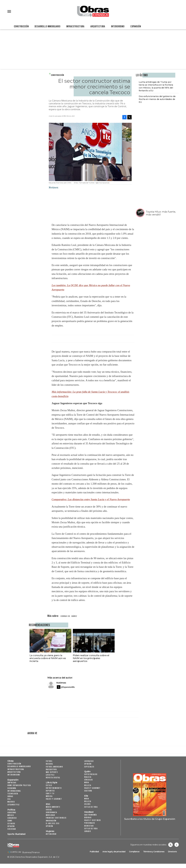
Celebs (87, 804)
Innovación (51, 821)
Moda (87, 782)
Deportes (50, 791)
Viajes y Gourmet (54, 799)
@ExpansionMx (68, 687)
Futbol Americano (54, 767)
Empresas (12, 782)
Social (49, 810)
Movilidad (50, 815)
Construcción (21, 26)
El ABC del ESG (53, 823)
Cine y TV (50, 793)
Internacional (14, 791)
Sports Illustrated (16, 834)
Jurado (88, 831)
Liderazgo (89, 761)
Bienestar (89, 826)
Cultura (88, 791)
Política (11, 810)
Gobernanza (51, 812)
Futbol (49, 761)
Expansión (136, 26)
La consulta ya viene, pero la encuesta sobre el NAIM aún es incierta (69, 658)
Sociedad (12, 829)
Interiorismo (118, 26)
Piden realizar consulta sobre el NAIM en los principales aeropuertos (112, 658)
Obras (10, 761)
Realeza (88, 777)
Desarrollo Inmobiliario (47, 26)
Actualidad (51, 834)
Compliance (134, 852)
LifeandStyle (13, 805)
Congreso (12, 818)
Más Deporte (52, 772)
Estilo (49, 785)
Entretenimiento (54, 788)
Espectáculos (91, 774)
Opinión (11, 826)
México (11, 815)
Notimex (61, 683)
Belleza (88, 785)
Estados (11, 823)
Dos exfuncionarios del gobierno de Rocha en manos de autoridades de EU (157, 99)
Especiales (89, 767)
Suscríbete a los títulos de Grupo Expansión (150, 819)
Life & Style (52, 783)
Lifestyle (50, 775)
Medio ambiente (53, 807)
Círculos (89, 780)
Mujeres (11, 802)
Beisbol (49, 764)
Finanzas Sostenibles (56, 818)
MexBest (89, 812)
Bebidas (88, 817)
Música (49, 796)
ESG (9, 799)
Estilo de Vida (91, 828)
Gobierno (12, 812)
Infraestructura (75, 26)
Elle (86, 796)
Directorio (172, 852)
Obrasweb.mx (177, 845)
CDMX (10, 821)
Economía (12, 788)
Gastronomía (90, 815)
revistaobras (170, 845)
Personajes (90, 823)
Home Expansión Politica (19, 785)
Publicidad (94, 852)
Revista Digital (53, 777)
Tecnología (13, 794)
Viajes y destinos (93, 820)
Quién (87, 772)
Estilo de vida (91, 807)
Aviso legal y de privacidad (114, 852)
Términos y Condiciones (154, 852)
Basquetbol (51, 769)
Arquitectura (98, 26)
